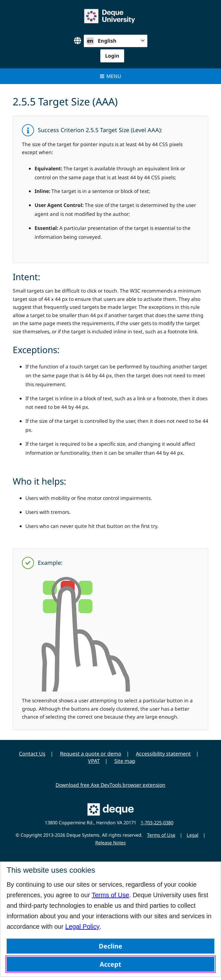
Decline (110, 946)
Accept (110, 964)
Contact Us (32, 754)
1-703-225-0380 (157, 823)
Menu (111, 76)
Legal (193, 835)
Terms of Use (110, 895)
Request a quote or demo (91, 754)
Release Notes (110, 843)
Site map (125, 761)
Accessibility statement (163, 754)
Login (112, 56)
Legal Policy (83, 927)
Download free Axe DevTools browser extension (110, 785)
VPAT (94, 761)
